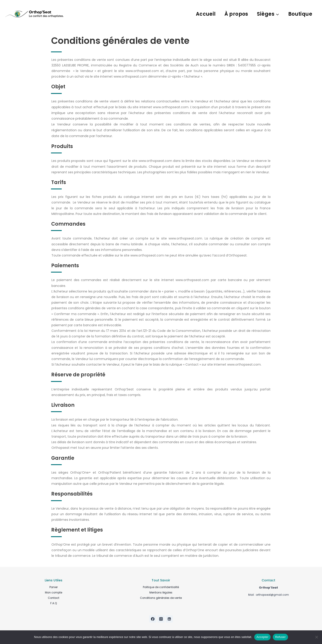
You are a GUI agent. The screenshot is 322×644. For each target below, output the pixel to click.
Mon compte (54, 592)
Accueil (206, 14)
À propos (236, 14)
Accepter (262, 637)
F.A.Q (54, 603)
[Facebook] (153, 619)
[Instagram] (161, 619)
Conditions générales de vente (161, 598)
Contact (54, 598)
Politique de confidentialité (161, 587)
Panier (54, 587)
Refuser (280, 637)
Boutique (300, 14)
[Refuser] (316, 637)
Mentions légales (161, 592)
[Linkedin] (169, 619)
